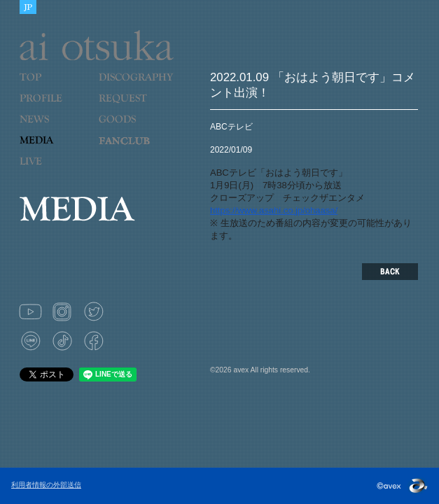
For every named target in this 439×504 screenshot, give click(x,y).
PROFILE (48, 107)
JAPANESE (28, 7)
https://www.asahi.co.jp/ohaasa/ (274, 210)
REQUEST (132, 107)
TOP (54, 86)
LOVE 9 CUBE (132, 149)
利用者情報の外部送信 (46, 485)
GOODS (132, 128)
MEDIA (54, 149)
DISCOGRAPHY (136, 86)
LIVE (54, 170)
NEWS (54, 128)
